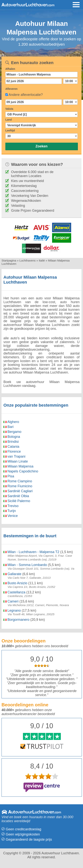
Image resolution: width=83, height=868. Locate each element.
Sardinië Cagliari (18, 491)
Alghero (11, 422)
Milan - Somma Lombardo (25, 565)
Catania (11, 447)
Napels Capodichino (21, 471)
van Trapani (14, 456)
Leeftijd (10, 130)
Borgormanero (16, 620)
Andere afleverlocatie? (26, 95)
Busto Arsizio (15, 583)
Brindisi (11, 442)
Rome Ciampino (18, 481)
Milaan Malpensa (18, 466)
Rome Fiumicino (18, 486)
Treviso (11, 506)
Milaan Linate (16, 461)
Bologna (12, 437)
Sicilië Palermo (17, 501)
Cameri (11, 601)
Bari (8, 427)
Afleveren (11, 89)
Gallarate (12, 574)
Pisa (9, 476)
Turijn (10, 511)
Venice (11, 516)
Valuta (9, 109)
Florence (12, 451)
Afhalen (10, 69)
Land (8, 120)
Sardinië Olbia (16, 496)
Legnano (12, 610)
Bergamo (12, 432)
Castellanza (14, 592)
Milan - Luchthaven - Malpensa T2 (31, 552)
